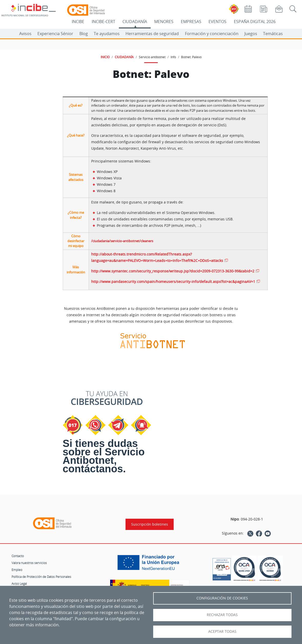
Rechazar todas (222, 615)
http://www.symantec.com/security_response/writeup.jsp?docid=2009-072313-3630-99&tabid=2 (173, 271)
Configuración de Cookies (222, 598)
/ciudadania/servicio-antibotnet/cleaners (122, 241)
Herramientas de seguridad (152, 34)
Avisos (25, 34)
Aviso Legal (19, 584)
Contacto (18, 556)
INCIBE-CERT (103, 22)
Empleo (17, 570)
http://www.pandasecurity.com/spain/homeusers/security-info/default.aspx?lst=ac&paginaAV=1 (173, 282)
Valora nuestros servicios (29, 563)
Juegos (251, 34)
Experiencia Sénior (55, 34)
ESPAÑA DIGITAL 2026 (255, 22)
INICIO (105, 57)
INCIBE (78, 22)
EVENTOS (217, 22)
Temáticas (273, 34)
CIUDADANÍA (135, 22)
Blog (84, 34)
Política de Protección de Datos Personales (41, 577)
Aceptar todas (222, 631)
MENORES (164, 22)
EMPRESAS (191, 22)
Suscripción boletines (150, 524)
